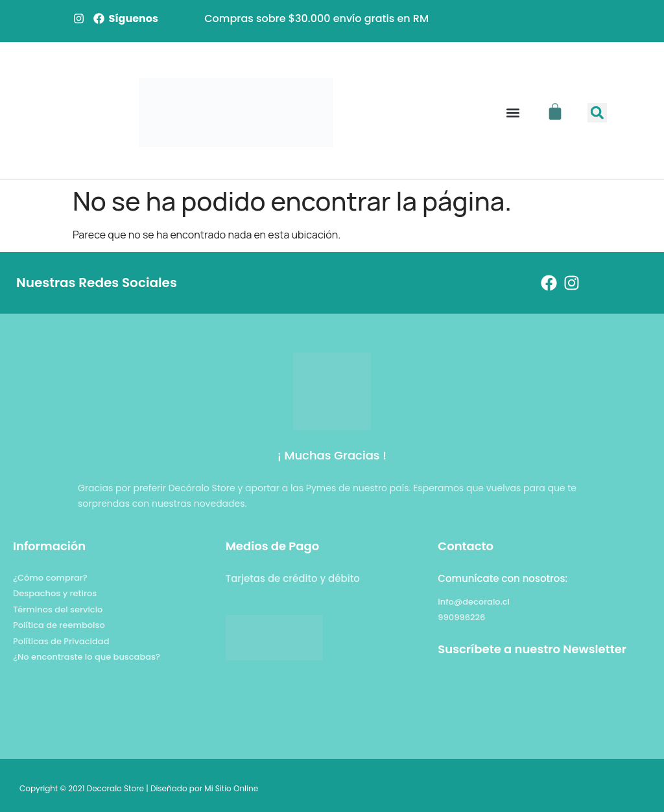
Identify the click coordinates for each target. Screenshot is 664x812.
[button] (513, 112)
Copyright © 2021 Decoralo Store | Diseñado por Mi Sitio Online (139, 788)
